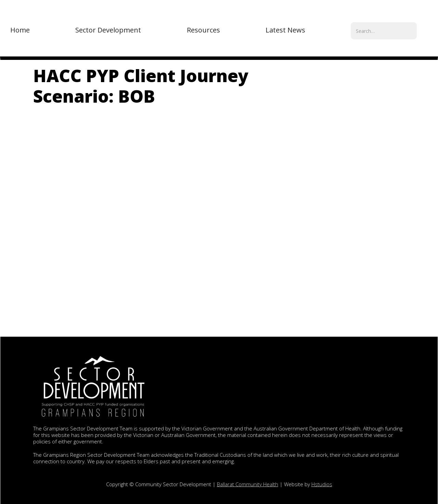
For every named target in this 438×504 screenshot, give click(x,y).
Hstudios (322, 484)
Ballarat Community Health (248, 484)
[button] (108, 30)
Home (20, 30)
